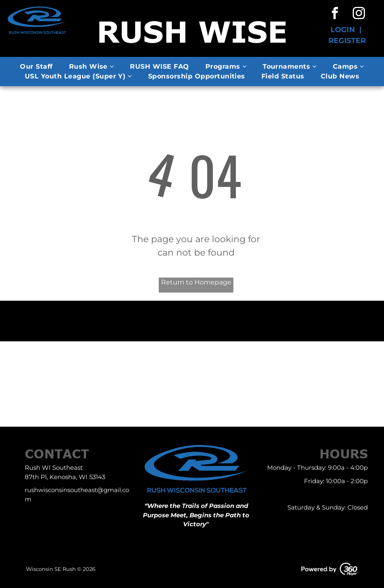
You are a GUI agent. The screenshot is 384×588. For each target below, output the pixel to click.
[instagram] (359, 14)
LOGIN (343, 30)
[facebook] (335, 14)
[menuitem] (36, 67)
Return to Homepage (196, 282)
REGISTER (347, 41)
